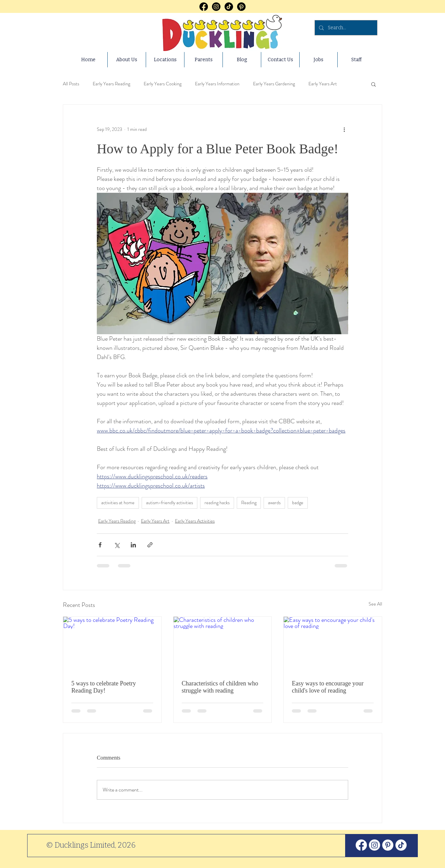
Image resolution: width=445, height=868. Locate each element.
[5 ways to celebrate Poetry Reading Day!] (112, 644)
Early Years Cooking (163, 84)
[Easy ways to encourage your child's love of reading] (333, 644)
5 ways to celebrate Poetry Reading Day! (104, 687)
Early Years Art (323, 84)
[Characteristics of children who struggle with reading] (223, 644)
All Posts (71, 84)
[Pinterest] (241, 7)
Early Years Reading (111, 84)
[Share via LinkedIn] (133, 545)
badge (298, 503)
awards (274, 503)
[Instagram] (216, 7)
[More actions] (344, 129)
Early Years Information (217, 84)
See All (375, 604)
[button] (373, 84)
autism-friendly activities (170, 503)
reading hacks (217, 503)
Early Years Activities (195, 521)
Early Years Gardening (274, 84)
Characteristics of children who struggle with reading (220, 687)
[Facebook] (204, 7)
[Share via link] (150, 545)
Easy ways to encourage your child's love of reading (328, 687)
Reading (249, 503)
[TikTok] (229, 7)
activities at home (118, 503)
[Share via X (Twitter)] (117, 545)
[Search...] (345, 28)
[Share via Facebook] (100, 545)
